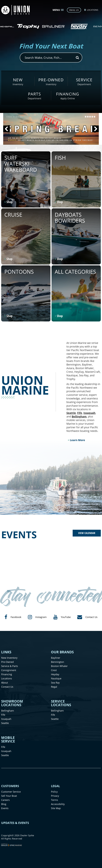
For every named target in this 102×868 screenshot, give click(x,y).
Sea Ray (55, 683)
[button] (7, 129)
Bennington (58, 662)
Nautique (56, 678)
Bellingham (79, 416)
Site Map (56, 808)
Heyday (55, 674)
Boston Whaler (59, 666)
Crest (54, 670)
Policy (54, 792)
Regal (54, 687)
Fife (80, 413)
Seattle (71, 413)
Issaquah (89, 413)
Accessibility (58, 804)
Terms (55, 800)
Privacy (55, 796)
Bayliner (56, 658)
